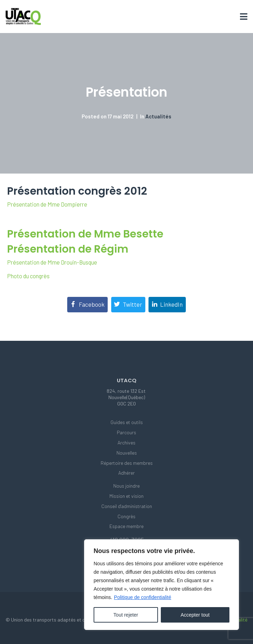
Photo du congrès (28, 276)
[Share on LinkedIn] (167, 304)
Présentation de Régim (68, 249)
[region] (162, 585)
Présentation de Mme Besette (85, 234)
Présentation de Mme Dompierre (47, 204)
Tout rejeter (126, 615)
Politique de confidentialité (143, 597)
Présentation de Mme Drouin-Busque (52, 262)
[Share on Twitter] (128, 304)
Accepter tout (195, 615)
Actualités (158, 116)
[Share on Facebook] (87, 304)
